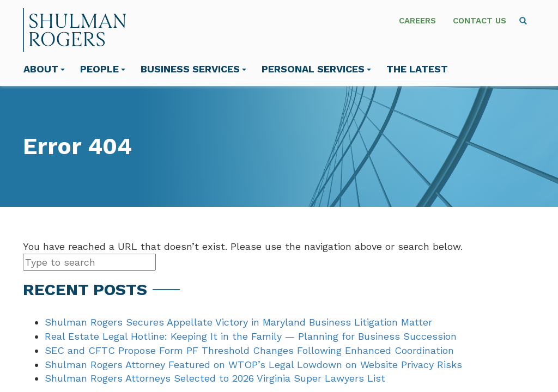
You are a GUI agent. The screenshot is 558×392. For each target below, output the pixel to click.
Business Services (193, 69)
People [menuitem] (103, 69)
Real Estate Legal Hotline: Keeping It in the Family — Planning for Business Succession (251, 336)
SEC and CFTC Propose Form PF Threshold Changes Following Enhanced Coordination (249, 350)
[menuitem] (523, 21)
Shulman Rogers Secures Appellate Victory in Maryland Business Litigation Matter (238, 322)
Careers (417, 21)
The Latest (417, 69)
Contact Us (480, 21)
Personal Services (316, 69)
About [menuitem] (44, 69)
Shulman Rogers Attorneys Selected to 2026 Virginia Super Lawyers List (215, 378)
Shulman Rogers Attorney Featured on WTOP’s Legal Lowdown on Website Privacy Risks (253, 365)
